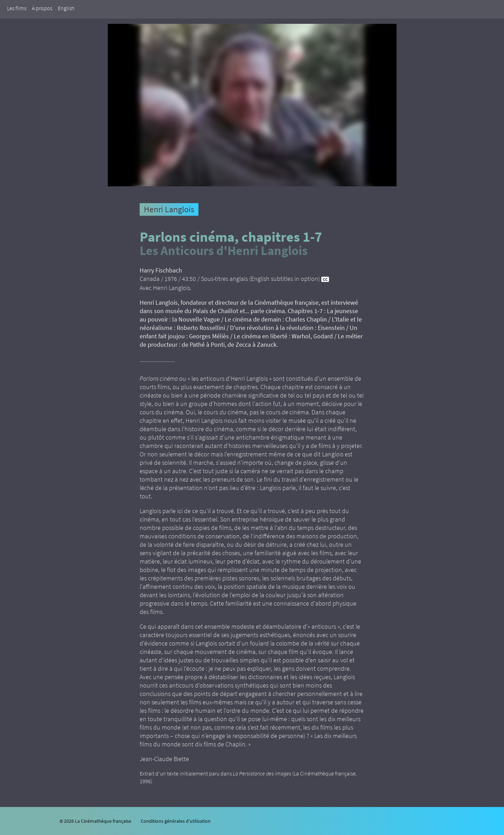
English (66, 8)
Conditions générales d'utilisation (176, 821)
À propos (42, 8)
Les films (17, 8)
